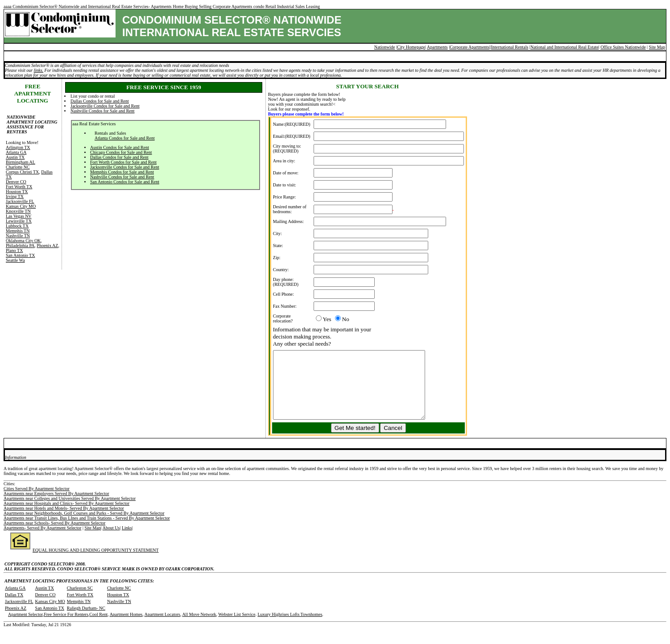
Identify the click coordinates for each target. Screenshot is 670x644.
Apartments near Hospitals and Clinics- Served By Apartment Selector (66, 517)
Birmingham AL (21, 162)
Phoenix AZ (47, 246)
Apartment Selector (25, 628)
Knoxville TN (18, 211)
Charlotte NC (18, 167)
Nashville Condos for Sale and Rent (103, 111)
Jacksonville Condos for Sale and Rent (105, 106)
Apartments (437, 47)
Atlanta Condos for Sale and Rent (125, 138)
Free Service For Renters (66, 628)
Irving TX (15, 196)
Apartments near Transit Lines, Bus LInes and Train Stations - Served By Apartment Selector (87, 531)
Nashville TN (18, 236)
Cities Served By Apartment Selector (37, 502)
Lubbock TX (17, 226)
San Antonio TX (20, 255)
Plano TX (14, 250)
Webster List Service (237, 628)
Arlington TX (18, 147)
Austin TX (15, 157)
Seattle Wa (15, 260)
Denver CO (16, 182)
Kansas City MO (21, 206)
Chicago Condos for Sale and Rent (121, 152)
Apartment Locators (162, 628)
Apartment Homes (126, 628)
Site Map (657, 47)
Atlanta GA (16, 152)
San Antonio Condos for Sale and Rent (125, 182)
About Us (111, 541)
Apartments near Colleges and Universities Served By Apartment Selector (70, 512)
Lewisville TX (19, 221)
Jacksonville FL (20, 201)
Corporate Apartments (469, 47)
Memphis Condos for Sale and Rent (122, 172)
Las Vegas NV (19, 216)
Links (127, 541)
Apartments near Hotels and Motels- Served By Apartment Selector (64, 522)
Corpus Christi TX (22, 172)
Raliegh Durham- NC (86, 621)
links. (39, 70)
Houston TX (17, 192)
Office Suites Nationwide (623, 47)
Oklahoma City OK (23, 241)
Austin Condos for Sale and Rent (120, 147)
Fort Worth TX (19, 187)
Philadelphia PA (20, 246)
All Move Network (199, 628)
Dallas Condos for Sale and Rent (100, 101)
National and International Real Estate (565, 47)
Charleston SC (80, 601)
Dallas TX (14, 608)
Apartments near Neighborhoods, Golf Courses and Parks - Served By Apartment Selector (84, 526)
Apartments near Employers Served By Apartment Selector (56, 507)
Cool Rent (98, 628)
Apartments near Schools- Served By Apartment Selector (54, 536)
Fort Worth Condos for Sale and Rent (123, 162)
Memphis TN (18, 231)
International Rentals (510, 47)
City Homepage (411, 47)
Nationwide (385, 47)
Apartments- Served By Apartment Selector (42, 541)
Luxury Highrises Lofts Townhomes (290, 628)
